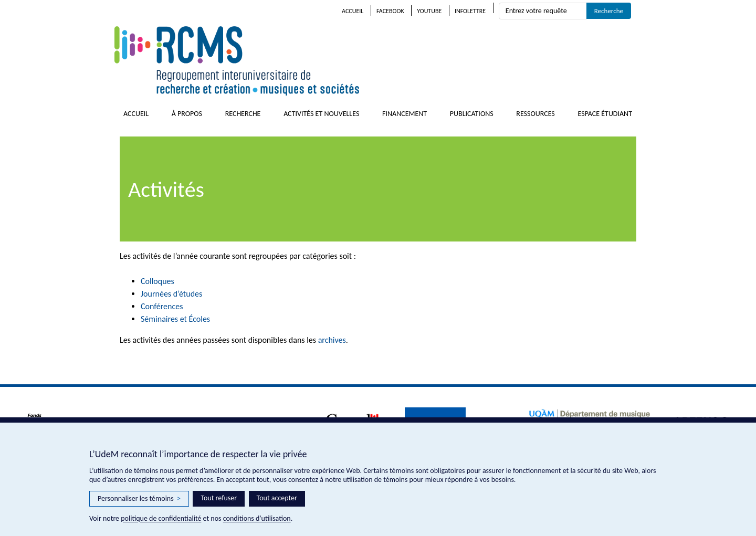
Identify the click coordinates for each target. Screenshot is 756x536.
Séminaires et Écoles (175, 319)
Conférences (162, 306)
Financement (405, 114)
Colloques (157, 281)
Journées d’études (171, 294)
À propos (187, 114)
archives (332, 340)
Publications (472, 114)
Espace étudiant (605, 114)
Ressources (535, 114)
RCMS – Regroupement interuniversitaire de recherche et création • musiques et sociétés (298, 61)
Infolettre (470, 11)
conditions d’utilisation (257, 518)
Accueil (353, 11)
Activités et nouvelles (321, 114)
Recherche (243, 114)
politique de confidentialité (161, 518)
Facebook (390, 11)
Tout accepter (277, 498)
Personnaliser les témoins (139, 499)
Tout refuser (219, 498)
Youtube (429, 11)
